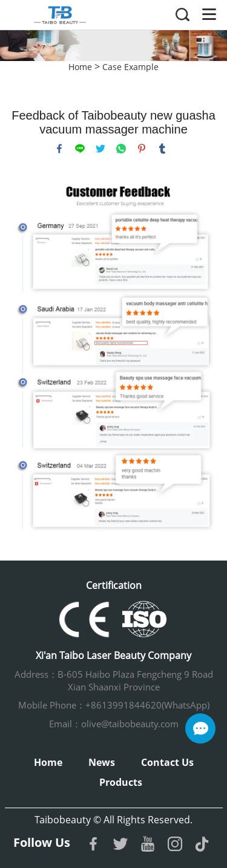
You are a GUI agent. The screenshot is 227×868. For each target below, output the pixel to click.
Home (80, 67)
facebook (59, 149)
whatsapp (121, 149)
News (102, 762)
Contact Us (167, 762)
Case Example (130, 67)
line (80, 149)
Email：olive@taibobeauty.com (114, 724)
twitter (100, 149)
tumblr (162, 149)
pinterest (142, 149)
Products (121, 782)
